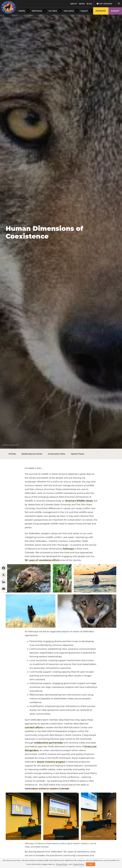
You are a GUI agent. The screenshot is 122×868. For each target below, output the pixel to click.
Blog (89, 4)
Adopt (115, 11)
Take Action (69, 11)
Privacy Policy (62, 864)
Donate (101, 11)
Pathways (68, 549)
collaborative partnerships (48, 743)
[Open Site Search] (119, 4)
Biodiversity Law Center (32, 454)
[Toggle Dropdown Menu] (28, 11)
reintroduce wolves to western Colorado (47, 789)
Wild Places (37, 11)
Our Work (53, 11)
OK (91, 864)
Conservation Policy (57, 454)
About (74, 4)
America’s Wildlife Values (79, 501)
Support (84, 11)
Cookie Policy (78, 864)
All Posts (12, 454)
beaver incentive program (51, 762)
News (82, 4)
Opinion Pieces (78, 454)
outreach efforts (34, 727)
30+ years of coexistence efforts (42, 560)
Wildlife (22, 11)
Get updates (104, 4)
